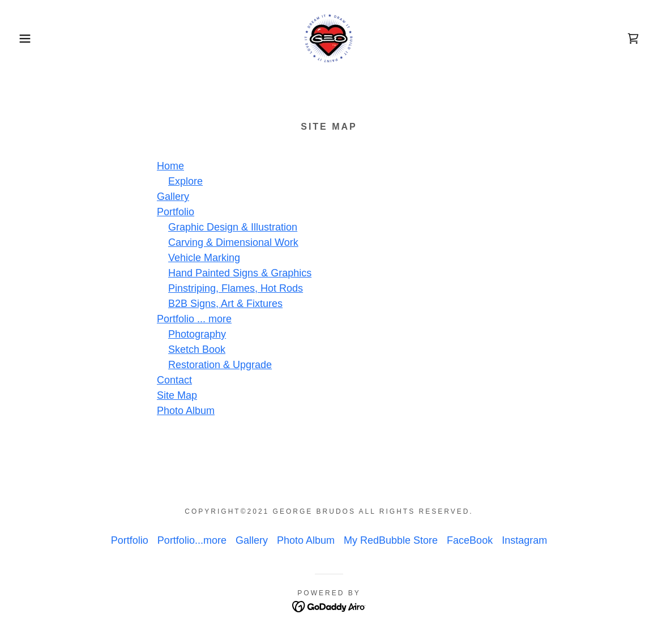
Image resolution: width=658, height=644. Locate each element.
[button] (33, 39)
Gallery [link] (252, 540)
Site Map (177, 395)
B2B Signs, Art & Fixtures (225, 304)
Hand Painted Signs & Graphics (240, 273)
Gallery (173, 197)
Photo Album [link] (306, 540)
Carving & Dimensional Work (233, 242)
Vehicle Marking (204, 258)
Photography (197, 334)
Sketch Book (197, 349)
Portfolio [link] (130, 540)
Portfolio (176, 212)
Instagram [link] (524, 540)
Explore (185, 181)
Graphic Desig (200, 227)
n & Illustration (265, 227)
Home (170, 166)
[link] (329, 38)
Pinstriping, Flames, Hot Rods (236, 288)
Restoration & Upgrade (220, 365)
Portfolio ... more (194, 319)
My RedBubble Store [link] (391, 540)
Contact (174, 380)
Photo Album (186, 411)
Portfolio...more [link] (192, 540)
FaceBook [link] (470, 540)
